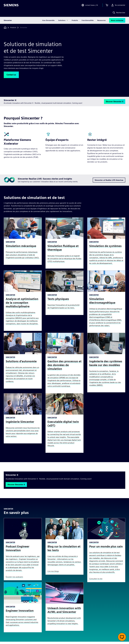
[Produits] (13, 28)
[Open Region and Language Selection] (90, 5)
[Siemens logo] (11, 5)
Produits (75, 20)
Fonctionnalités (88, 20)
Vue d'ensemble (48, 20)
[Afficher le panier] (107, 5)
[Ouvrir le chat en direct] (122, 637)
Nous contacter (117, 20)
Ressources (101, 20)
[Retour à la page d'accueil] (5, 28)
